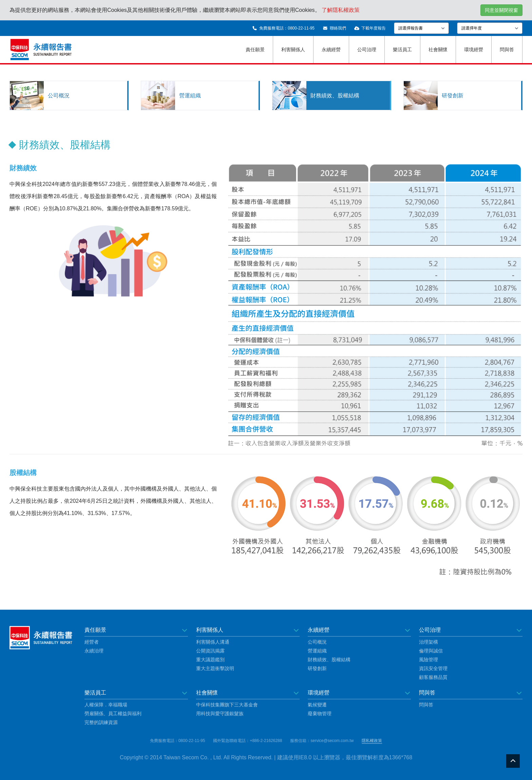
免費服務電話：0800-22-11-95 (283, 28)
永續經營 (331, 50)
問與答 (507, 50)
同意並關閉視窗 (501, 10)
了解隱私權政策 (341, 10)
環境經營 (474, 50)
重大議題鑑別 (210, 660)
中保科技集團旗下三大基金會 (227, 705)
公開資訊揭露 (210, 651)
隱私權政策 (372, 741)
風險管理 (429, 660)
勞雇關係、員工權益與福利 (113, 714)
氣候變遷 (317, 705)
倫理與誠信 (431, 651)
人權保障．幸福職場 (106, 705)
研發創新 (317, 668)
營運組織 (317, 651)
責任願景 (255, 50)
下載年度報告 (370, 28)
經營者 (92, 642)
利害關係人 (293, 50)
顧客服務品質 (433, 677)
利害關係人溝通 (213, 642)
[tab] (69, 96)
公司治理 (367, 50)
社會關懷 (438, 50)
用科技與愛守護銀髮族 (220, 714)
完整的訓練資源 (101, 722)
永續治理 (94, 651)
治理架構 (429, 642)
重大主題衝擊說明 (215, 668)
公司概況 (317, 642)
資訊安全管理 (433, 668)
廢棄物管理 (320, 714)
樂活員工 (402, 50)
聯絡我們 (334, 28)
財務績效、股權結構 (329, 660)
